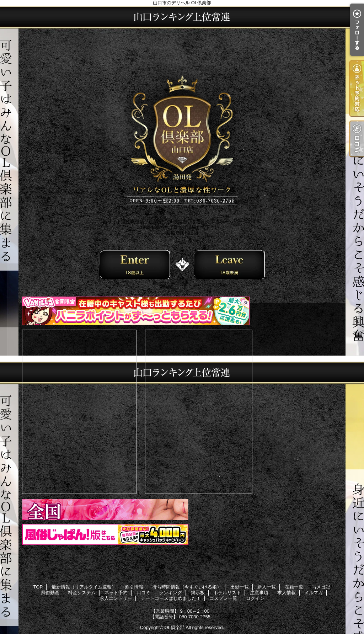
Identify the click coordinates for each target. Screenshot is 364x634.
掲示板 (198, 593)
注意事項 (259, 593)
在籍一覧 (294, 587)
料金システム (82, 593)
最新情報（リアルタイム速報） (84, 587)
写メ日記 (321, 587)
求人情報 (287, 593)
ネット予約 (116, 593)
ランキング (170, 593)
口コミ (143, 593)
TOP (38, 587)
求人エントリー (116, 598)
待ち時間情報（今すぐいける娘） (187, 587)
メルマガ (314, 593)
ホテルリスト (227, 593)
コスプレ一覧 (223, 598)
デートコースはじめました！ (171, 598)
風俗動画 (50, 593)
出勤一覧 (240, 587)
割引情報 (134, 587)
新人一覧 (267, 587)
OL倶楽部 (175, 627)
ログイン (255, 598)
